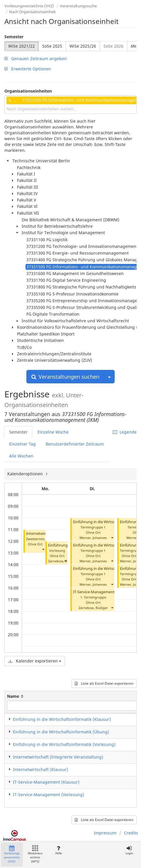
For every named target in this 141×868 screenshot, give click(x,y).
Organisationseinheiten (28, 91)
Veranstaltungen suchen (65, 377)
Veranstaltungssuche (78, 6)
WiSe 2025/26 (83, 46)
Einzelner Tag (22, 444)
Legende (125, 432)
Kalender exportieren (35, 661)
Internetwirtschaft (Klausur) (40, 769)
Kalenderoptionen (26, 474)
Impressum (105, 833)
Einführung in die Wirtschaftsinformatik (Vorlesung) (64, 744)
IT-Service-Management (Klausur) (46, 782)
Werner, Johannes (93, 538)
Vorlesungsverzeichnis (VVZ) (29, 6)
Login (129, 850)
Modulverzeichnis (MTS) (35, 854)
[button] (43, 549)
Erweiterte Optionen (28, 69)
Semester (14, 37)
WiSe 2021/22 (22, 46)
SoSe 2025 (52, 46)
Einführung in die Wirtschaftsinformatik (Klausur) (62, 719)
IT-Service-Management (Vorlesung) (105, 592)
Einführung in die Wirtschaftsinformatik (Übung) (61, 732)
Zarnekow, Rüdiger (63, 561)
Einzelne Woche (53, 432)
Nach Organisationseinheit (32, 12)
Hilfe (58, 850)
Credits (131, 833)
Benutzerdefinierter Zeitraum (75, 444)
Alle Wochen (21, 456)
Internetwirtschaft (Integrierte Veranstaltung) (58, 757)
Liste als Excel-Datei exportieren (104, 683)
